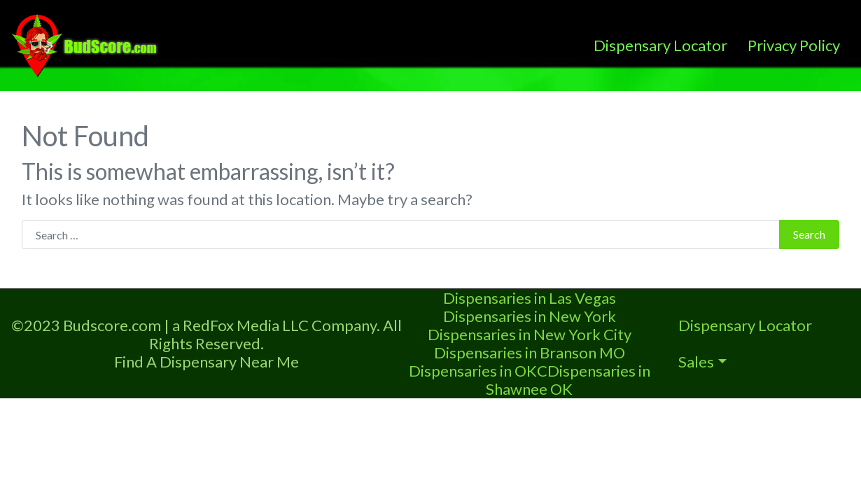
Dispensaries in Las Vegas (530, 298)
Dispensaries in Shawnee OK (568, 380)
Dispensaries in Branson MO (530, 352)
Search (809, 234)
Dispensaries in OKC (478, 371)
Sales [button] (696, 362)
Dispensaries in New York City (530, 334)
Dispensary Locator (660, 45)
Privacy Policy (794, 45)
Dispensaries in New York (530, 316)
